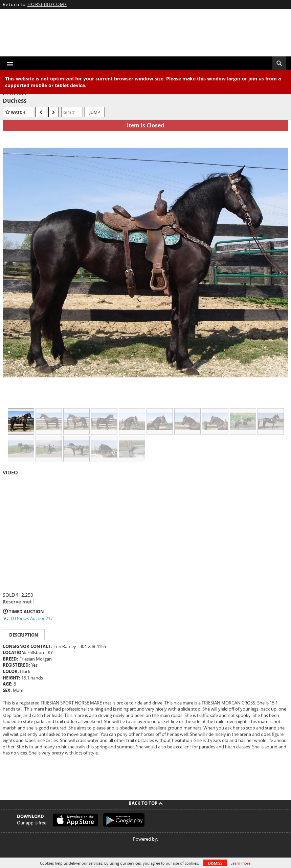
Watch (18, 112)
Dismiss (215, 863)
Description (24, 635)
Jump (95, 112)
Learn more (240, 863)
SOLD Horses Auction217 (28, 618)
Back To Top (146, 803)
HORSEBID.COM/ (47, 4)
